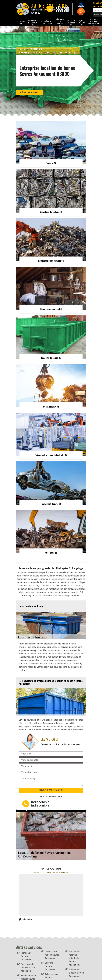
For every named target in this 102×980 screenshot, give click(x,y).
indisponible (62, 7)
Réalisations (29, 92)
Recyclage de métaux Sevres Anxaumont (28, 968)
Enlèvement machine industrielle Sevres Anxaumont (75, 958)
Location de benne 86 (71, 22)
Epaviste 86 (21, 22)
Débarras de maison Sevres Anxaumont (52, 955)
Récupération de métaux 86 (47, 22)
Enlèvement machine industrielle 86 (94, 22)
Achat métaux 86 (82, 22)
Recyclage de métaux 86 (33, 22)
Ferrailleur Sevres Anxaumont (26, 956)
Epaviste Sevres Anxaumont (50, 966)
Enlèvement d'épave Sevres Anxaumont (76, 973)
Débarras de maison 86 (60, 22)
